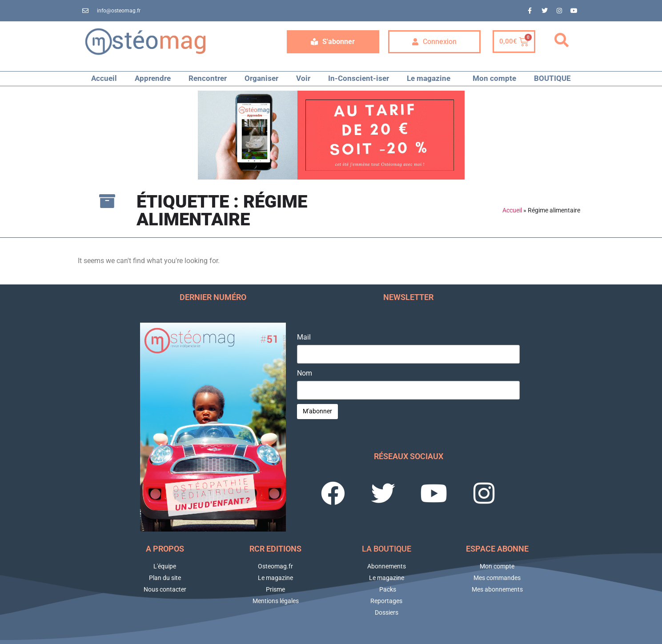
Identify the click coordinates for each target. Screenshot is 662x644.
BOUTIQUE (552, 78)
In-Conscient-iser (359, 78)
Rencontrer (208, 78)
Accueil (104, 78)
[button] (562, 40)
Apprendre (153, 78)
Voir (303, 78)
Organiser (261, 78)
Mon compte (494, 78)
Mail (304, 337)
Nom (305, 373)
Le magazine (431, 78)
